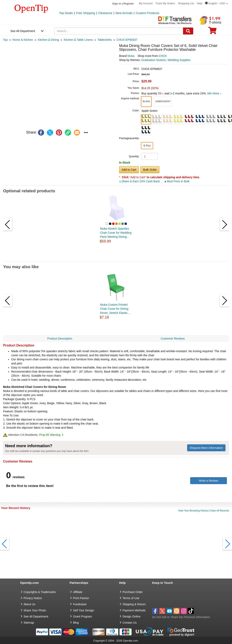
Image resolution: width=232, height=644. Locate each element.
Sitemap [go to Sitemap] (29, 623)
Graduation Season (154, 60)
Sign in (117, 4)
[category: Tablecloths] (105, 40)
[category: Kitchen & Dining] (48, 40)
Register (129, 4)
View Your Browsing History (193, 511)
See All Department (23, 31)
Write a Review (209, 481)
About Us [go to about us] (30, 604)
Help (199, 3)
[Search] (188, 31)
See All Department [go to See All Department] (36, 616)
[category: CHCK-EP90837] (127, 40)
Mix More (215, 93)
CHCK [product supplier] (163, 56)
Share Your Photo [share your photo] (35, 610)
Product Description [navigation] (60, 339)
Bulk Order (150, 170)
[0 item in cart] (212, 32)
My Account (146, 3)
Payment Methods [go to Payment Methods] (134, 610)
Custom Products (147, 13)
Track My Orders (165, 3)
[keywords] (119, 31)
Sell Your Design (84, 610)
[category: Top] (5, 40)
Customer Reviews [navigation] (173, 339)
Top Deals (66, 13)
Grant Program (83, 616)
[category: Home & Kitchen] (23, 40)
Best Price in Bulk (177, 181)
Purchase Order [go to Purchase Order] (133, 592)
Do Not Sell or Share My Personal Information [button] (181, 617)
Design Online (132, 616)
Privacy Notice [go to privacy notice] (33, 598)
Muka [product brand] (131, 56)
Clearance (105, 13)
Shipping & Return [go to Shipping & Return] (134, 604)
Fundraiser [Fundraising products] (80, 604)
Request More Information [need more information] (206, 448)
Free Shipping (85, 13)
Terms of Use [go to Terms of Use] (131, 598)
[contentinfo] (31, 8)
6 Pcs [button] (147, 146)
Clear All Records (219, 511)
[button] (216, 3)
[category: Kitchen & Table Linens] (78, 40)
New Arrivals (124, 13)
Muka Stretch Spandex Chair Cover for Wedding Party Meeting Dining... (116, 233)
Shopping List (186, 3)
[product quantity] (150, 156)
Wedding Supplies (179, 60)
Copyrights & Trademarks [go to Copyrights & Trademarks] (40, 592)
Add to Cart (129, 170)
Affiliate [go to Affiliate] (78, 592)
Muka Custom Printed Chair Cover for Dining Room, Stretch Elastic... (115, 309)
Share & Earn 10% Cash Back (140, 181)
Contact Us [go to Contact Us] (130, 623)
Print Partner (81, 598)
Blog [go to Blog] (76, 623)
